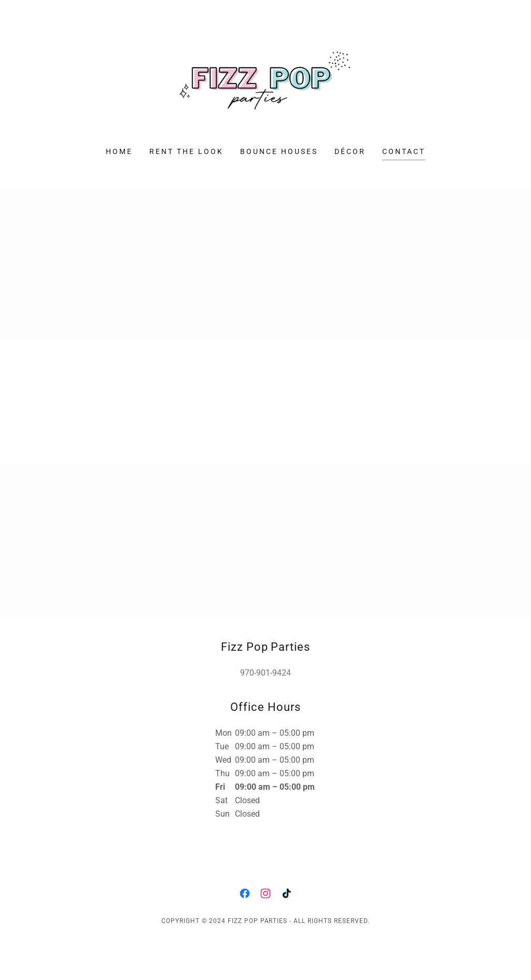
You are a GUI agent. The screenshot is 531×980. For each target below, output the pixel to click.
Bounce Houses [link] (279, 151)
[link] (265, 80)
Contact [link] (404, 151)
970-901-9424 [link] (265, 673)
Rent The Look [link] (186, 151)
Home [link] (119, 151)
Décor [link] (350, 151)
